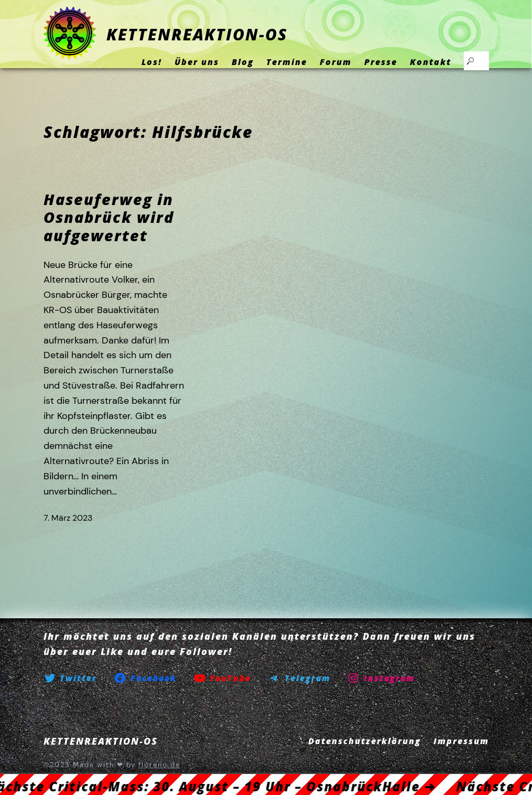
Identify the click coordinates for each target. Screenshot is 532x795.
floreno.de (159, 765)
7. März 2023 (68, 518)
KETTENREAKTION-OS (197, 34)
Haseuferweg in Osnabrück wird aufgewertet (109, 218)
